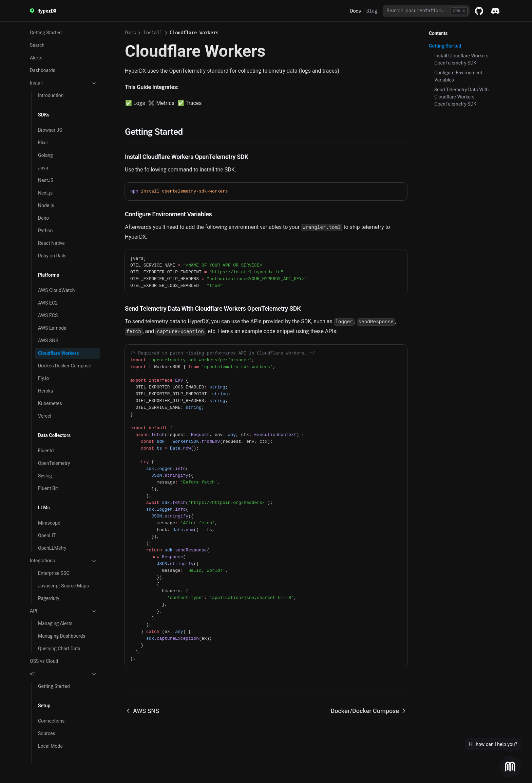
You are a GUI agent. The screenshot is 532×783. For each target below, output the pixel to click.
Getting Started (54, 657)
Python (45, 201)
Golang (45, 126)
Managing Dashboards (62, 607)
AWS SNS (48, 311)
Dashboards (43, 41)
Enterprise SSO (54, 544)
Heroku (46, 362)
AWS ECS (48, 286)
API (63, 582)
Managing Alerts (55, 594)
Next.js (45, 164)
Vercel (45, 387)
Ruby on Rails (52, 226)
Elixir (43, 113)
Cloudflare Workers (58, 324)
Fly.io (43, 349)
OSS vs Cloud (44, 632)
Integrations (63, 532)
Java (43, 139)
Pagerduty (49, 569)
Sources (47, 704)
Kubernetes (50, 374)
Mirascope (49, 494)
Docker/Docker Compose (64, 336)
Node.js (46, 176)
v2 (63, 645)
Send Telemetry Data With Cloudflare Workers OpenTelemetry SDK (461, 97)
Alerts (36, 29)
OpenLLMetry (52, 519)
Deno (43, 189)
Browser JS (50, 101)
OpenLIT (47, 506)
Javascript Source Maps (63, 557)
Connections (51, 692)
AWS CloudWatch (56, 261)
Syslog (45, 447)
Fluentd (46, 421)
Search (45, 751)
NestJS (46, 151)
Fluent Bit (48, 459)
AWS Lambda (52, 299)
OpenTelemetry (54, 434)
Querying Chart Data (59, 619)
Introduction (51, 66)
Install (63, 54)
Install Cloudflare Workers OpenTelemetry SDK (461, 59)
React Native (51, 214)
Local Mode (50, 717)
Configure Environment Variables (458, 76)
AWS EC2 (48, 274)
